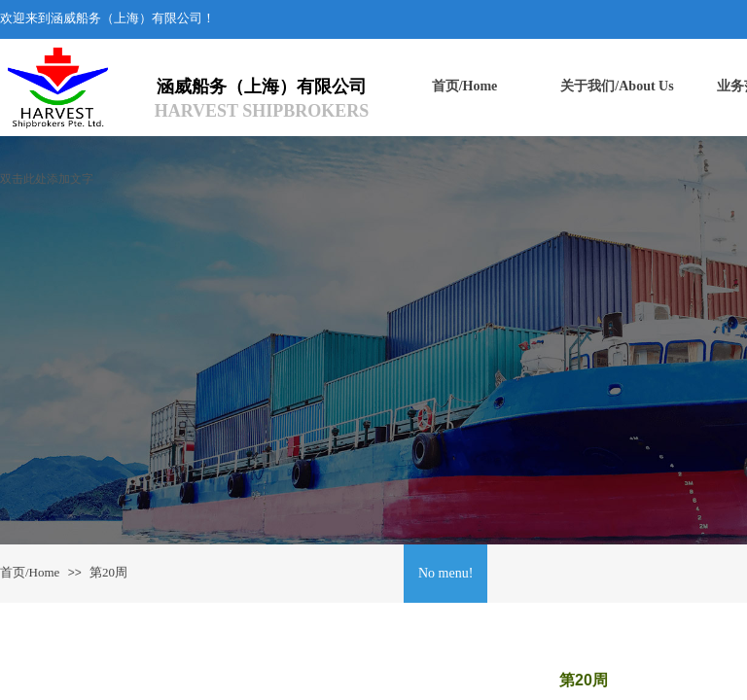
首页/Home (30, 572)
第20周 (108, 572)
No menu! (445, 573)
